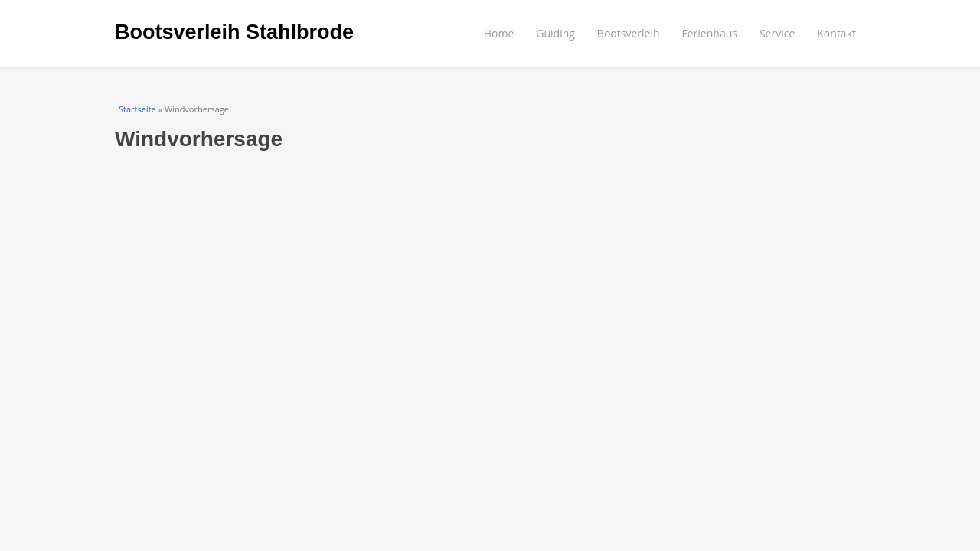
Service (777, 33)
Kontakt (836, 33)
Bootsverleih (629, 33)
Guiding (555, 33)
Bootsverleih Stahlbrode (234, 32)
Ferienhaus (710, 33)
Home (499, 33)
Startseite (137, 109)
